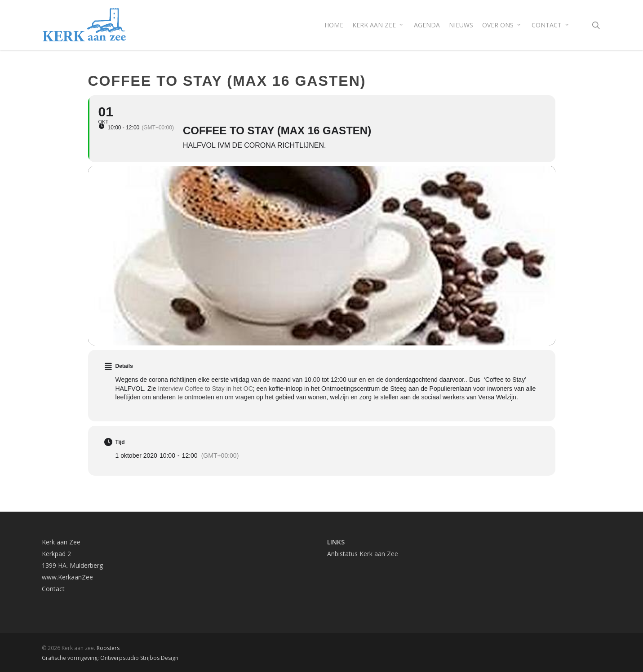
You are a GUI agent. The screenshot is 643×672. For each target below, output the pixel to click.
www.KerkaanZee (67, 577)
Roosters (108, 648)
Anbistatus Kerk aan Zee (363, 554)
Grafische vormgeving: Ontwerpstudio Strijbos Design (110, 658)
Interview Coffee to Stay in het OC (205, 389)
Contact (53, 589)
